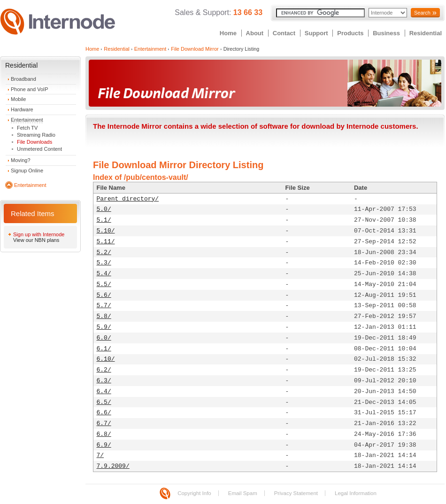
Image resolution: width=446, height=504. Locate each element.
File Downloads (35, 142)
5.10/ (106, 231)
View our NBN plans (36, 240)
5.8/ (104, 316)
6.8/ (104, 434)
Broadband (23, 79)
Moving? (21, 160)
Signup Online (27, 171)
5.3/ (104, 263)
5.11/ (106, 242)
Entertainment (27, 120)
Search (422, 13)
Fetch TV (27, 128)
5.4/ (104, 274)
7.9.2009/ (113, 466)
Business (386, 33)
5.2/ (104, 252)
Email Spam (243, 493)
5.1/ (104, 220)
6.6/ (104, 413)
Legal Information (356, 493)
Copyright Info (194, 493)
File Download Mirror (195, 49)
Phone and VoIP (30, 89)
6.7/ (104, 423)
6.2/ (104, 370)
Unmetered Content (39, 149)
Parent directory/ (128, 199)
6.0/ (104, 338)
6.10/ (106, 359)
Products (350, 33)
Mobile (18, 99)
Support (316, 33)
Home (228, 33)
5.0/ (104, 209)
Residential (426, 33)
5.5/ (104, 284)
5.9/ (104, 327)
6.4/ (104, 392)
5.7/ (104, 306)
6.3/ (104, 381)
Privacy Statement (296, 493)
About (255, 33)
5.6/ (104, 295)
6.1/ (104, 349)
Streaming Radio (36, 135)
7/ (100, 455)
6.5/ (104, 402)
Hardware (22, 109)
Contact (284, 33)
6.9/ (104, 445)
